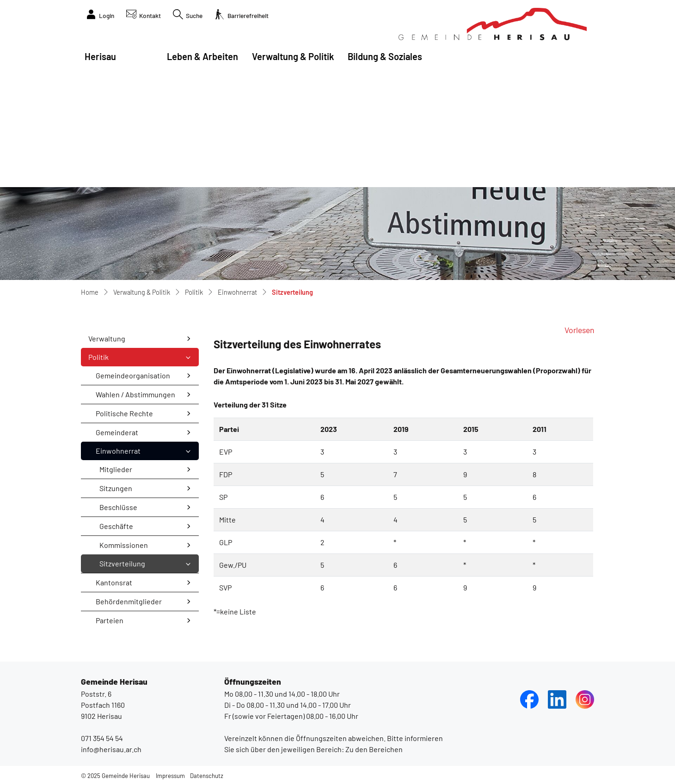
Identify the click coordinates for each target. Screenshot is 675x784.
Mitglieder (116, 469)
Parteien (110, 620)
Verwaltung (107, 338)
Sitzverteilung (123, 566)
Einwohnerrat (118, 451)
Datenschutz (207, 776)
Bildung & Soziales (385, 56)
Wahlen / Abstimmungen (135, 394)
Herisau (100, 56)
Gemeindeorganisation (133, 375)
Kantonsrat (114, 582)
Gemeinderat (117, 432)
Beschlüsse (118, 507)
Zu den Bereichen (373, 749)
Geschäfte (116, 526)
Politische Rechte (124, 413)
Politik (98, 357)
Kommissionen (124, 545)
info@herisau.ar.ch (111, 749)
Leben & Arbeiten (202, 56)
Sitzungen (116, 488)
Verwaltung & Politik (293, 56)
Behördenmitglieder (129, 601)
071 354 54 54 (102, 738)
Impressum (170, 776)
